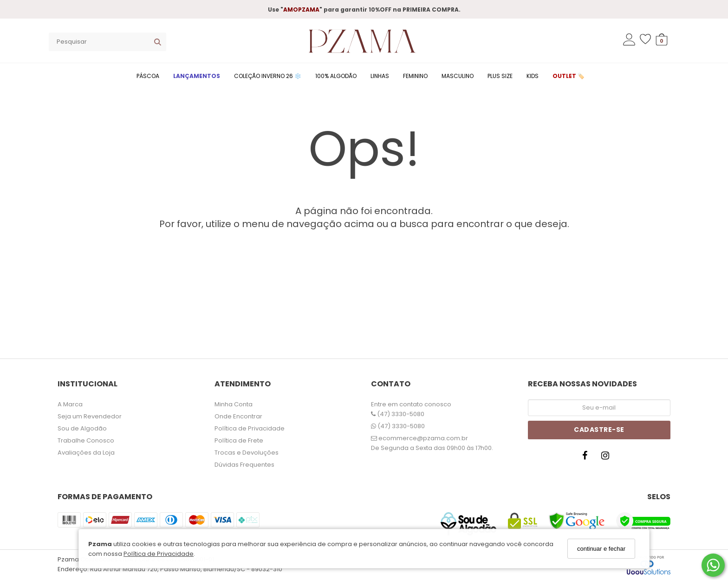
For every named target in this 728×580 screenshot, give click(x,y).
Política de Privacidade (159, 554)
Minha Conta (234, 404)
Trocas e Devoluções (247, 453)
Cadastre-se (599, 430)
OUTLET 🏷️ (569, 76)
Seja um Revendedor (90, 416)
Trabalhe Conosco (86, 440)
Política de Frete (239, 440)
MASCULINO (458, 76)
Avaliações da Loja (86, 453)
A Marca (70, 404)
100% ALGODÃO (336, 76)
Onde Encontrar (238, 416)
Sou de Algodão (82, 428)
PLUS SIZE (500, 76)
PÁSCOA (148, 76)
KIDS (533, 76)
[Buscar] (158, 42)
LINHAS (380, 76)
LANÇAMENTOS (197, 76)
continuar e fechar (601, 549)
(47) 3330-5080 (398, 414)
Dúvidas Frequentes (244, 465)
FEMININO (415, 76)
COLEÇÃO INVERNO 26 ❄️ (268, 76)
